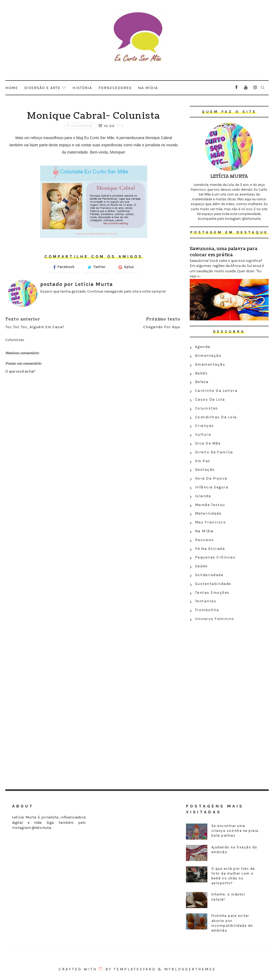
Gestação (205, 470)
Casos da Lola (210, 399)
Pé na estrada (210, 549)
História (82, 88)
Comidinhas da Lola (216, 417)
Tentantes (206, 601)
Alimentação (208, 356)
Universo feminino (215, 619)
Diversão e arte (42, 88)
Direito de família (214, 452)
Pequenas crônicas (215, 557)
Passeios (205, 540)
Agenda (203, 347)
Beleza (202, 382)
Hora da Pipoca (211, 478)
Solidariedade (209, 575)
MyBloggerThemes (190, 969)
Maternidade (208, 513)
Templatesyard (135, 969)
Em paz (203, 461)
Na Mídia (204, 531)
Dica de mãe (208, 443)
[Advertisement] (229, 662)
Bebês (201, 373)
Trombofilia (207, 610)
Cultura (203, 435)
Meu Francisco (211, 522)
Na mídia (148, 88)
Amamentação (210, 364)
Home (12, 88)
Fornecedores (115, 88)
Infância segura (212, 487)
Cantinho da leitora (216, 391)
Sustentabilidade (213, 584)
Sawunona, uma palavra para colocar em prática (224, 252)
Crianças (205, 426)
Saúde (201, 566)
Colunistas (82, 126)
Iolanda (203, 496)
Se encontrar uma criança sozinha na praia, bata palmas (235, 831)
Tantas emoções (212, 593)
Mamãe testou (210, 505)
